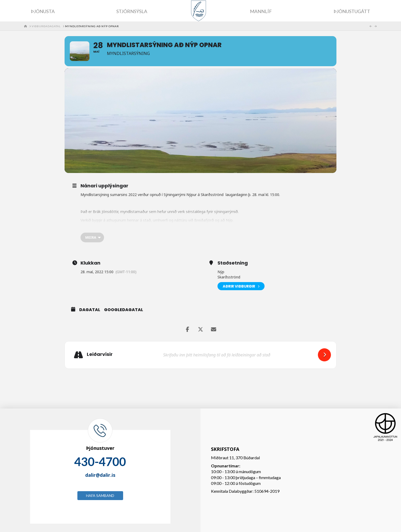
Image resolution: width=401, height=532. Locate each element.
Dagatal (90, 310)
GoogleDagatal (124, 310)
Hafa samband (100, 495)
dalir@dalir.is (100, 475)
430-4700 (100, 462)
